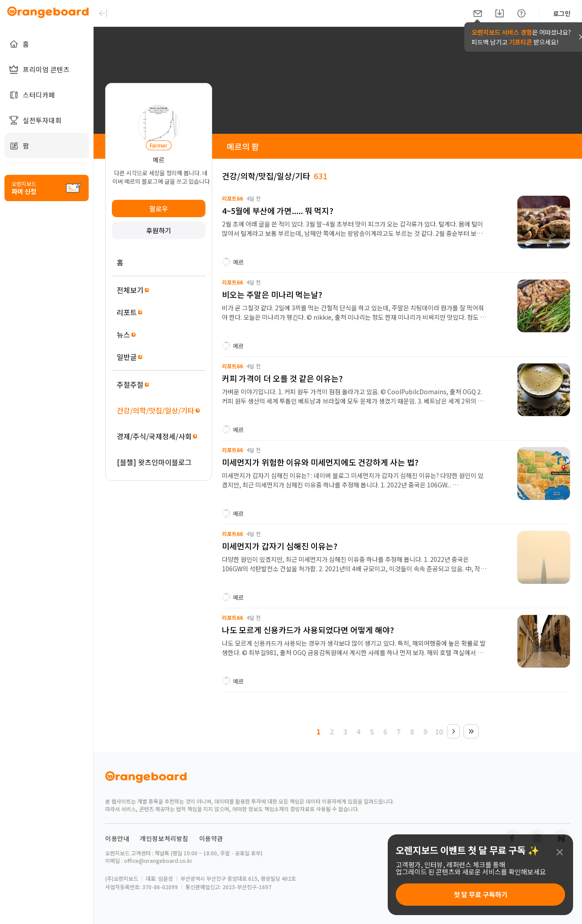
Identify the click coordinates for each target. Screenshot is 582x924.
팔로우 (159, 208)
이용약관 (211, 838)
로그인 (562, 13)
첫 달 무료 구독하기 (481, 894)
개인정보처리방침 (164, 838)
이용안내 (117, 838)
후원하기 (159, 230)
